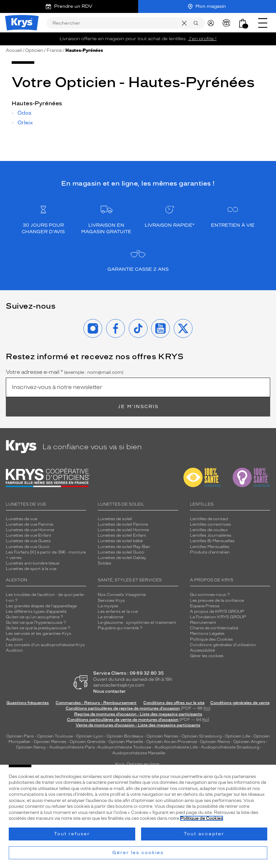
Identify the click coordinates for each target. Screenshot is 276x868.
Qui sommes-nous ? (210, 595)
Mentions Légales (207, 634)
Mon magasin (207, 6)
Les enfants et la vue (118, 611)
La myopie (108, 606)
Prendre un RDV (69, 6)
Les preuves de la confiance (217, 600)
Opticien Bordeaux (125, 736)
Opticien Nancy (31, 747)
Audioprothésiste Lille (176, 747)
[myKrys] (212, 23)
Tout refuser (72, 834)
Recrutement (203, 622)
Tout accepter (204, 834)
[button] (243, 23)
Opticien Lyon (90, 736)
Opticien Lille (237, 736)
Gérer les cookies (207, 656)
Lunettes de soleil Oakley (122, 558)
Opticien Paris (20, 736)
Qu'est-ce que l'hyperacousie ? (36, 622)
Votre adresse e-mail (65, 372)
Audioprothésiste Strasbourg (230, 747)
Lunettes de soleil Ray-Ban (124, 547)
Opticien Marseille (126, 742)
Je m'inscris (138, 407)
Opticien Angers (249, 742)
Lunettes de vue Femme (29, 524)
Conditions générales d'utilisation (223, 645)
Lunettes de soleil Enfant (122, 535)
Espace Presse (205, 606)
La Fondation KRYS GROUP (218, 617)
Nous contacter (110, 691)
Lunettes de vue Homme (30, 530)
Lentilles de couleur (209, 530)
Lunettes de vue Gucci (28, 547)
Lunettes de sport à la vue (31, 569)
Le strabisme (110, 617)
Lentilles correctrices (210, 524)
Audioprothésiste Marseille (139, 753)
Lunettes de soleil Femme (123, 524)
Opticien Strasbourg (202, 736)
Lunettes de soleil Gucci (121, 552)
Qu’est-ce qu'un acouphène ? (34, 617)
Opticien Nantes (163, 736)
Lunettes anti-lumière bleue (33, 563)
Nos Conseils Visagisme (122, 595)
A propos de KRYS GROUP (217, 611)
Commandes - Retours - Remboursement (96, 703)
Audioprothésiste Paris (72, 747)
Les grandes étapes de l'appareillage (41, 606)
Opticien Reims (215, 742)
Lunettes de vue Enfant (29, 535)
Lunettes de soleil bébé (120, 541)
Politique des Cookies (211, 639)
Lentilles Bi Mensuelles (212, 541)
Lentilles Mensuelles (210, 547)
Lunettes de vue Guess (28, 541)
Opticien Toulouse (55, 736)
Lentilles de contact (209, 519)
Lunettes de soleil (115, 519)
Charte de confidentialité (214, 628)
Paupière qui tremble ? (120, 628)
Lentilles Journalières (211, 535)
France (54, 50)
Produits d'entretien (210, 552)
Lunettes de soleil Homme (123, 530)
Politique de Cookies (202, 818)
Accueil (14, 50)
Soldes (105, 563)
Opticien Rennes (50, 742)
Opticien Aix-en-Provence (171, 742)
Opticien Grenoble (87, 742)
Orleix (25, 123)
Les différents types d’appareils (36, 611)
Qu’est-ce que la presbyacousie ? (38, 628)
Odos (24, 113)
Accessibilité (202, 650)
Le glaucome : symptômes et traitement (137, 622)
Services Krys (111, 600)
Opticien (34, 50)
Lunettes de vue (22, 519)
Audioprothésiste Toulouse (124, 747)
